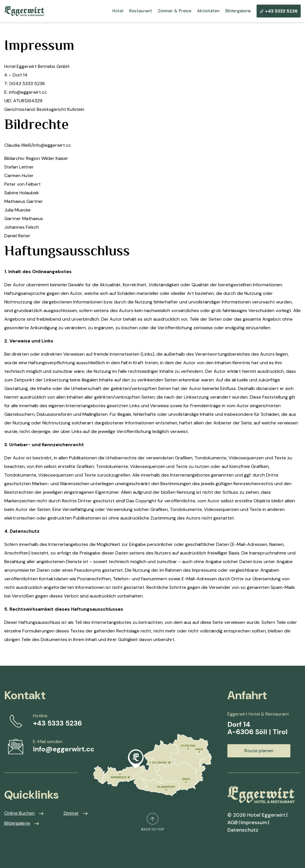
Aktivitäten (208, 11)
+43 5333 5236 (279, 11)
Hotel (118, 11)
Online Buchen (19, 813)
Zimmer (71, 813)
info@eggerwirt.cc (64, 749)
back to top (152, 822)
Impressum (254, 822)
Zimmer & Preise (175, 11)
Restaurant (141, 11)
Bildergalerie (238, 11)
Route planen (259, 751)
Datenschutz (243, 830)
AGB (233, 822)
